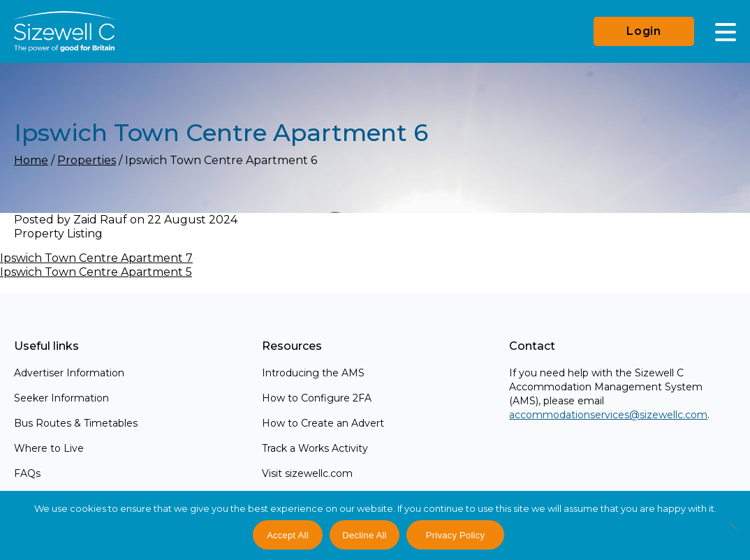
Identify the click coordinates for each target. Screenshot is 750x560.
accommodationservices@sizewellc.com (608, 415)
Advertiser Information (69, 373)
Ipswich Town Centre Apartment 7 (96, 258)
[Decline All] (733, 533)
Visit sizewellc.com (307, 473)
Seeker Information (61, 398)
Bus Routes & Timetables (76, 423)
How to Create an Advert (323, 423)
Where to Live (49, 448)
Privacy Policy (455, 535)
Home (31, 160)
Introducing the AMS (313, 373)
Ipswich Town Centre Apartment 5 (96, 272)
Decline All (364, 535)
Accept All (288, 535)
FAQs (27, 473)
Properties (87, 160)
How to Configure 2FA (317, 398)
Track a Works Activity (315, 448)
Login (644, 31)
